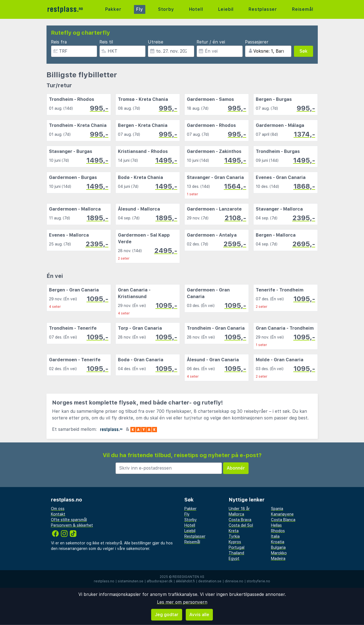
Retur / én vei (211, 42)
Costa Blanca (283, 520)
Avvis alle (199, 615)
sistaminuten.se (131, 581)
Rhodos (278, 531)
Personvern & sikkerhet (72, 525)
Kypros (235, 542)
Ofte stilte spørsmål (69, 520)
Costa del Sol (241, 525)
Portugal (237, 547)
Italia (275, 536)
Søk (304, 51)
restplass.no (104, 581)
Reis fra (59, 42)
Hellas (276, 525)
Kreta (234, 531)
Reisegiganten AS (188, 577)
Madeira (278, 559)
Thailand (236, 553)
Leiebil (226, 9)
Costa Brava (240, 520)
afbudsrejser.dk (160, 581)
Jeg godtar (167, 615)
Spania (277, 509)
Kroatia (278, 542)
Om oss (58, 509)
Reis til (106, 42)
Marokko (279, 553)
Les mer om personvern (182, 602)
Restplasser (263, 9)
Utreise (156, 42)
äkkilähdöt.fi (185, 581)
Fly (140, 9)
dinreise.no (234, 581)
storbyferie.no (258, 581)
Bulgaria (278, 547)
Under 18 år (239, 509)
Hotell (196, 9)
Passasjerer (257, 42)
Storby (166, 9)
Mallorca (236, 514)
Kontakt (58, 514)
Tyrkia (234, 536)
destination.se (210, 581)
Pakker (113, 9)
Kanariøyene (282, 514)
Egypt (234, 559)
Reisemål (303, 9)
